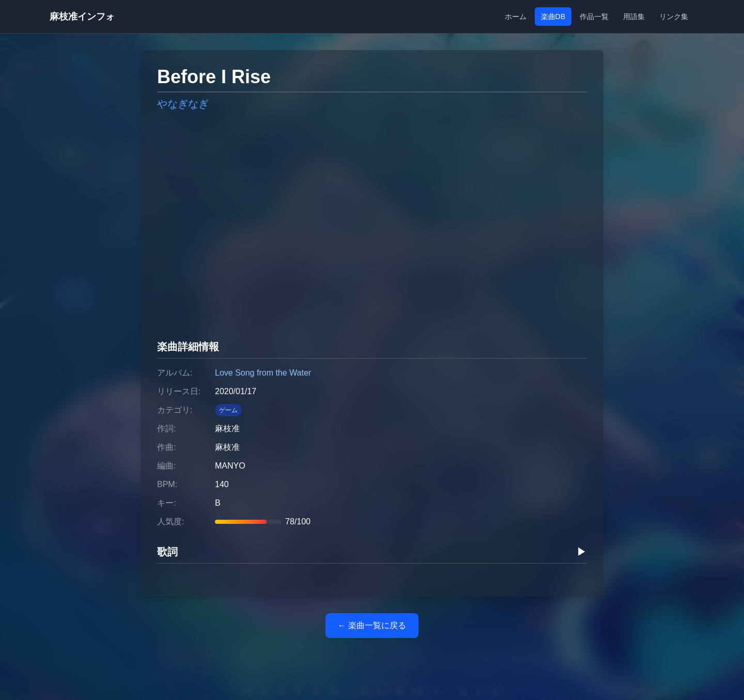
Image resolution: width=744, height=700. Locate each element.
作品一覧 (594, 17)
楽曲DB (553, 17)
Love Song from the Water (263, 373)
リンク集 (674, 17)
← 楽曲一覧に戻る (372, 625)
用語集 (634, 17)
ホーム (516, 17)
